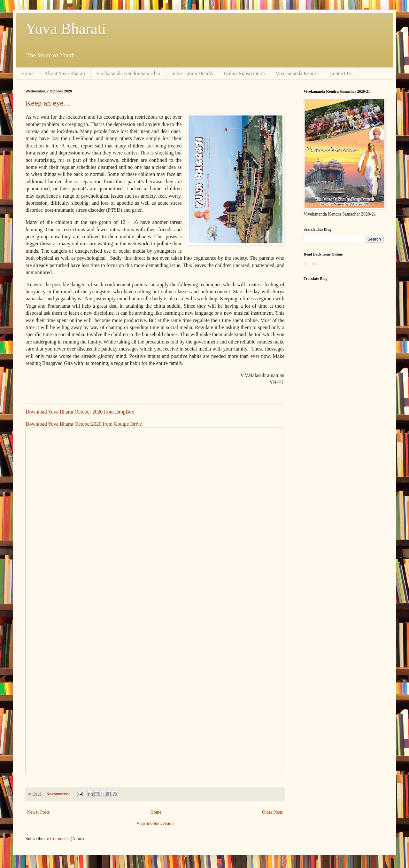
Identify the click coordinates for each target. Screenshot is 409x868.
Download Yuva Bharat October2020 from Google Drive (84, 424)
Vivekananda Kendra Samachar (128, 73)
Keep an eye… (48, 103)
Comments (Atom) (67, 839)
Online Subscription (244, 73)
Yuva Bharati (66, 29)
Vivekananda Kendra (297, 73)
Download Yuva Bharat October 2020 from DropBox (80, 412)
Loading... (313, 264)
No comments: (59, 794)
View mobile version (155, 823)
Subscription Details (192, 73)
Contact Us (341, 73)
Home (27, 73)
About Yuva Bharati (65, 73)
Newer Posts (38, 812)
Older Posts (272, 812)
